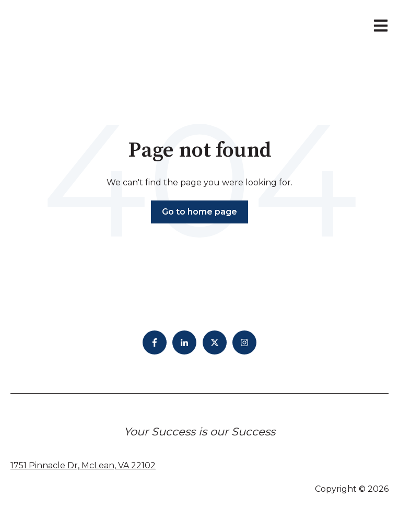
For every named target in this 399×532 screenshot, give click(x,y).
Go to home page (199, 212)
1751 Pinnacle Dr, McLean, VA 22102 (83, 465)
